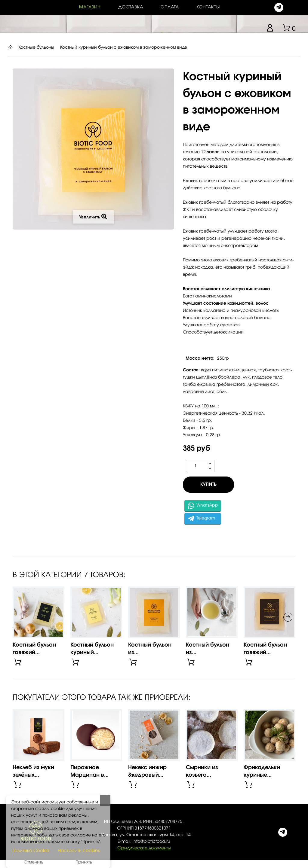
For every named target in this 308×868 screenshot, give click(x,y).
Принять (84, 862)
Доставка (131, 7)
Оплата (170, 7)
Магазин (90, 7)
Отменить (34, 862)
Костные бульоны (36, 47)
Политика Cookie (30, 851)
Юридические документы (144, 848)
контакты (208, 7)
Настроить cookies (79, 851)
